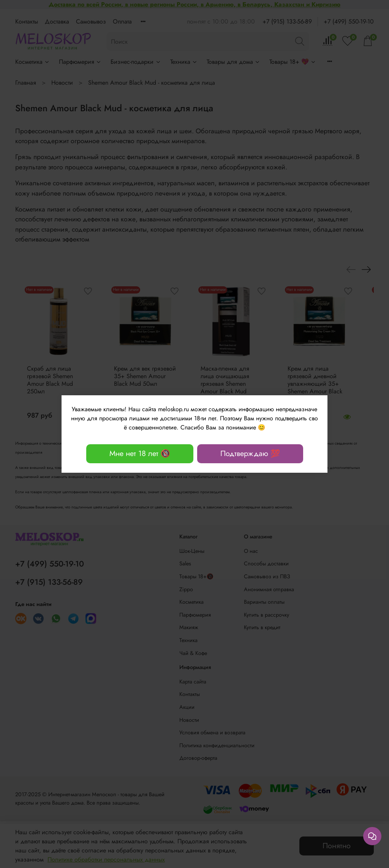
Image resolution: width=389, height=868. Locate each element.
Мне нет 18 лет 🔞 (140, 454)
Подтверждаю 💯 (250, 454)
